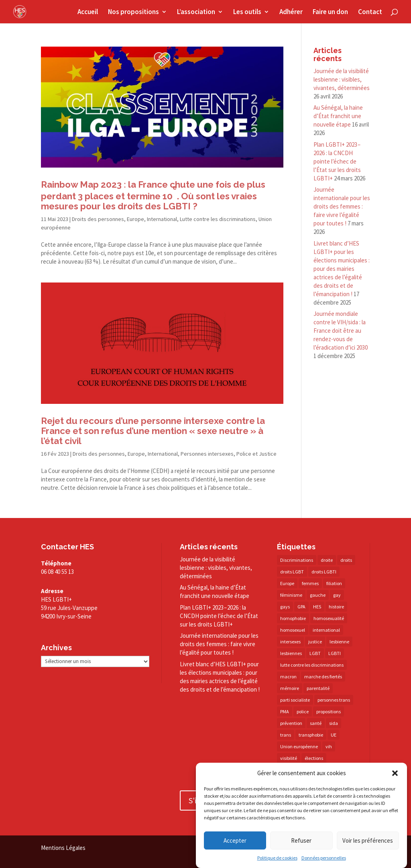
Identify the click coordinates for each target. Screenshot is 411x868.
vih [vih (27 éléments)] (329, 746)
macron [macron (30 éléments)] (288, 677)
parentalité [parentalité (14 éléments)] (318, 688)
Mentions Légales (63, 848)
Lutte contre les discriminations (218, 219)
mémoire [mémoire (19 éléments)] (290, 688)
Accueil (88, 12)
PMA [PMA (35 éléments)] (285, 711)
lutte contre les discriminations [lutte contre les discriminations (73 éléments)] (312, 665)
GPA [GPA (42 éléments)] (301, 607)
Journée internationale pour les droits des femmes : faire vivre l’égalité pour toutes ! (342, 206)
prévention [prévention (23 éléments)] (291, 723)
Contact (370, 12)
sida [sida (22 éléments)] (334, 723)
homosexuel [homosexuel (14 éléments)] (293, 630)
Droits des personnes (98, 219)
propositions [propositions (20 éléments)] (329, 711)
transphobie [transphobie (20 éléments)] (311, 735)
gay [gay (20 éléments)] (337, 595)
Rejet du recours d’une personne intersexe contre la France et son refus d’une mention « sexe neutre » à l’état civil (153, 431)
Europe (135, 219)
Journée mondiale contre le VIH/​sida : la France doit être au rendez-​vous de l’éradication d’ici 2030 (341, 331)
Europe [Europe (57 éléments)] (287, 583)
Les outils (247, 12)
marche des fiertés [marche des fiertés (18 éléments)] (323, 677)
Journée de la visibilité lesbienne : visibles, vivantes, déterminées (342, 79)
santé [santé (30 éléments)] (316, 723)
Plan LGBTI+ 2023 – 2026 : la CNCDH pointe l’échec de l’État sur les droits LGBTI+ (337, 161)
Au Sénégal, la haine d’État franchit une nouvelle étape (338, 116)
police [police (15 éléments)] (303, 711)
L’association (196, 12)
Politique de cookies (277, 858)
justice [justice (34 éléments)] (315, 642)
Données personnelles (324, 858)
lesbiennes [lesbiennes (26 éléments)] (291, 653)
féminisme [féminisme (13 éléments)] (291, 595)
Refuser (301, 840)
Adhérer (291, 12)
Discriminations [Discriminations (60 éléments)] (297, 560)
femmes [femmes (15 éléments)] (310, 583)
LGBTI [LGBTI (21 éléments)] (335, 653)
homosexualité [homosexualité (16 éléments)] (329, 618)
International (162, 219)
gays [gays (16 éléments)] (285, 607)
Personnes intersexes (207, 454)
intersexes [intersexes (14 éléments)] (290, 642)
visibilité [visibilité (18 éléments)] (289, 758)
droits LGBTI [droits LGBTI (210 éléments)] (324, 572)
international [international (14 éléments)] (326, 630)
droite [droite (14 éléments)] (327, 560)
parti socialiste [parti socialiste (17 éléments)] (295, 700)
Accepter (235, 840)
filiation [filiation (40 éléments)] (334, 583)
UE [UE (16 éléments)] (334, 735)
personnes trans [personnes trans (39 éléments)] (334, 700)
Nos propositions (133, 12)
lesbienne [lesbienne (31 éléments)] (339, 642)
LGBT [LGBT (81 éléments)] (315, 653)
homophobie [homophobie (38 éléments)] (293, 618)
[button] (395, 773)
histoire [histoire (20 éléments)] (336, 607)
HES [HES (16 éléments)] (317, 607)
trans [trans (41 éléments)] (286, 735)
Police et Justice (256, 454)
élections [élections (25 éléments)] (314, 758)
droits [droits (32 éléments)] (346, 560)
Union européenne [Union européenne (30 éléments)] (299, 746)
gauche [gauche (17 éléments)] (318, 595)
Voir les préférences (368, 840)
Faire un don (330, 12)
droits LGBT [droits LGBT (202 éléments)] (292, 572)
